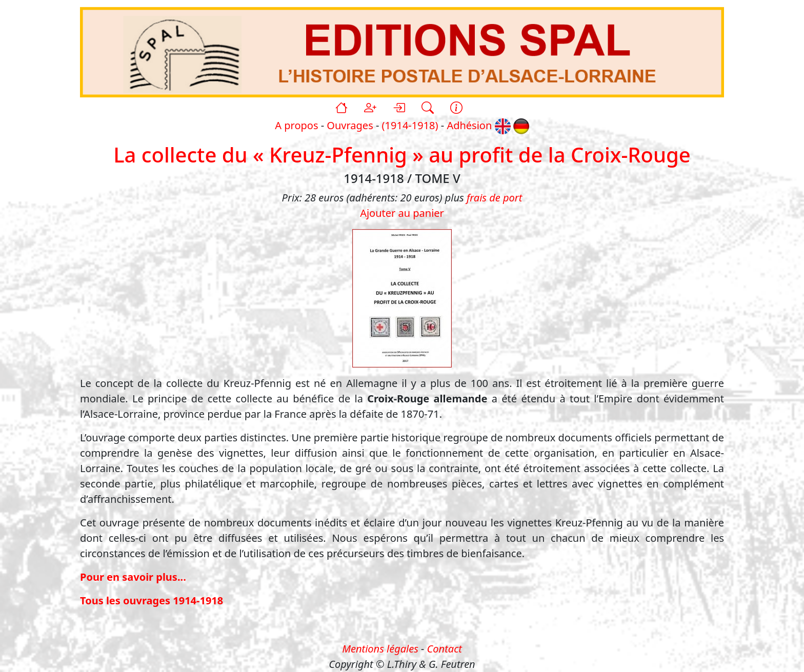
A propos (296, 125)
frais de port (494, 198)
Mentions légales (380, 649)
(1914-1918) (410, 125)
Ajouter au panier (402, 213)
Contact (445, 649)
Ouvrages (350, 125)
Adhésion (469, 125)
